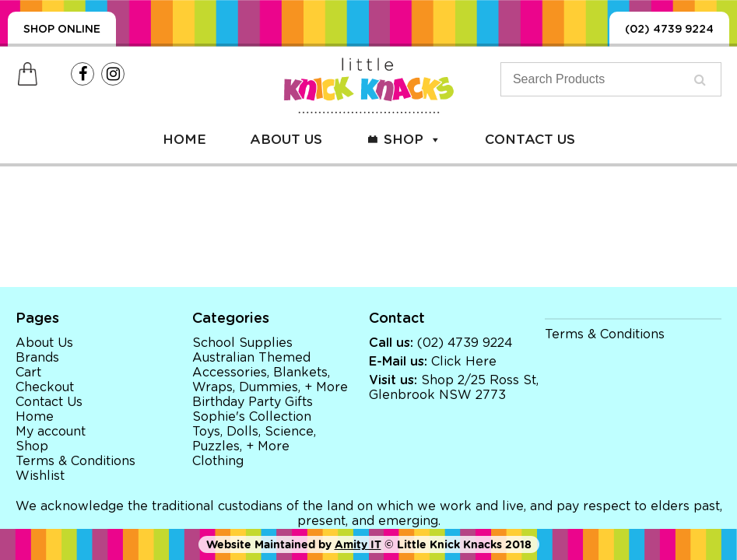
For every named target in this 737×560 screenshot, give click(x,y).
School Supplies (242, 343)
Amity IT (358, 544)
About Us (286, 140)
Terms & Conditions (75, 461)
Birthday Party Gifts (253, 402)
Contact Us (530, 140)
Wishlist (40, 476)
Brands (37, 358)
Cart (28, 373)
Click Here (464, 362)
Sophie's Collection (252, 417)
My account (51, 432)
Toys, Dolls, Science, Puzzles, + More (254, 439)
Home (184, 140)
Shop (412, 140)
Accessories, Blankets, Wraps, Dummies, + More (270, 380)
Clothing (218, 461)
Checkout (45, 387)
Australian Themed (251, 358)
